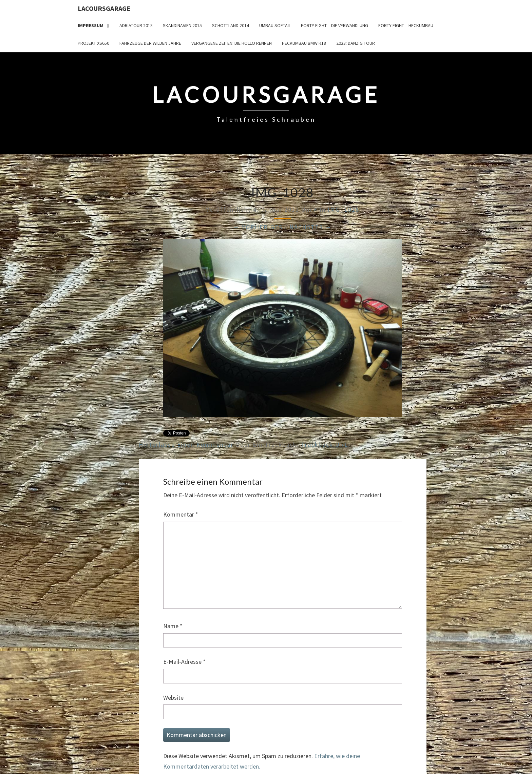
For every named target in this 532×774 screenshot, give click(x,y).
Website (173, 698)
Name (173, 626)
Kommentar (181, 514)
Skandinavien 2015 (182, 25)
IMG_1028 (344, 209)
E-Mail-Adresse (184, 662)
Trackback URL (325, 444)
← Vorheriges (258, 227)
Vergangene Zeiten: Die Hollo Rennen (232, 43)
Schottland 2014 (231, 25)
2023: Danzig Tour (356, 43)
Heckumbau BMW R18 (304, 43)
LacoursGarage (104, 8)
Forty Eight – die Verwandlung (335, 25)
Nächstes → (311, 227)
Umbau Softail (275, 25)
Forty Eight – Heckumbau (406, 25)
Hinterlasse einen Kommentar (186, 444)
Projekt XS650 (93, 43)
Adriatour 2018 (136, 25)
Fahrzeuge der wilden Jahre (150, 43)
